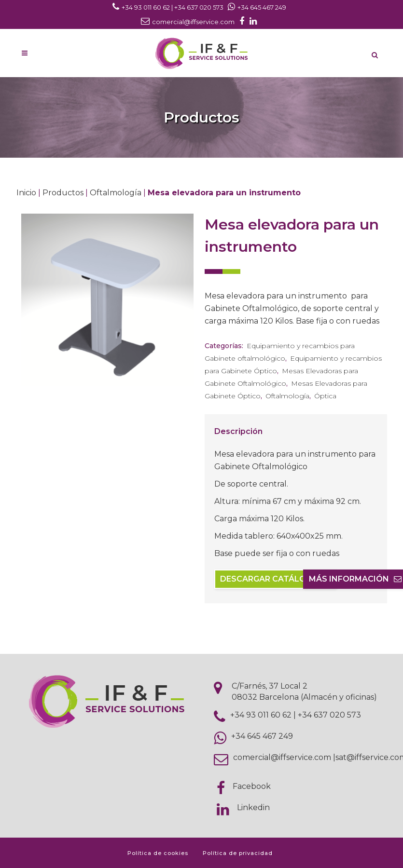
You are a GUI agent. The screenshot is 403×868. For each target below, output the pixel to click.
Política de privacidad (238, 853)
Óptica (325, 396)
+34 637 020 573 (329, 715)
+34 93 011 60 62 (261, 715)
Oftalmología (116, 193)
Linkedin (253, 807)
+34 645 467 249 (262, 736)
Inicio (26, 193)
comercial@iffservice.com (282, 757)
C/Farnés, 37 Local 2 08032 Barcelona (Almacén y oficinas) (304, 692)
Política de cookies (158, 853)
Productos (63, 193)
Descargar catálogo (275, 579)
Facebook (252, 786)
